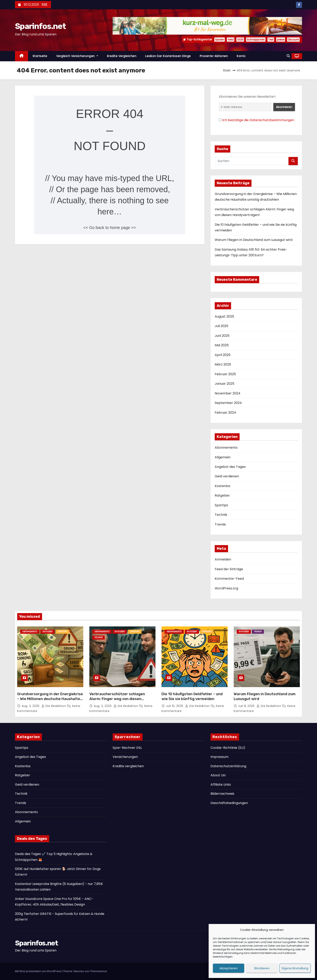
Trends (220, 524)
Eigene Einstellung (295, 968)
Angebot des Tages (230, 467)
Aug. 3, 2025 (31, 706)
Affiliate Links (221, 785)
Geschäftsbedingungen (229, 803)
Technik (221, 515)
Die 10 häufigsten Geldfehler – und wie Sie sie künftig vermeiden (192, 696)
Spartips (221, 505)
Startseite (40, 56)
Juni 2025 (222, 336)
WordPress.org (226, 588)
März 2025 (223, 364)
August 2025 (224, 316)
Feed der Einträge (229, 569)
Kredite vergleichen (122, 56)
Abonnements (226, 448)
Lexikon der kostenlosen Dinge (168, 56)
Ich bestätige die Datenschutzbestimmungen (258, 120)
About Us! (218, 775)
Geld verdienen (227, 476)
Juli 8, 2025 (247, 706)
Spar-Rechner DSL (127, 748)
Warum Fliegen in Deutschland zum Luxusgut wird (254, 240)
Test (271, 40)
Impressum (219, 757)
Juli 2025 (221, 326)
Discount (293, 40)
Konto (241, 56)
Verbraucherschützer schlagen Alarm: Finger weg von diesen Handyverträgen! (117, 699)
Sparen (220, 40)
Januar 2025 (225, 384)
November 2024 (228, 393)
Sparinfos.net (40, 26)
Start (227, 70)
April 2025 (223, 355)
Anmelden (223, 559)
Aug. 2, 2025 (103, 706)
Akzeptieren (229, 968)
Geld (231, 40)
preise (281, 40)
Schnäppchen (256, 40)
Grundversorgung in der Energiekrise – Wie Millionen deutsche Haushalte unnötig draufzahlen (50, 699)
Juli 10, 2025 (175, 706)
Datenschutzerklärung (228, 766)
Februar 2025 (225, 374)
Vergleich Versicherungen (77, 56)
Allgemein (223, 457)
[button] (288, 56)
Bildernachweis (222, 794)
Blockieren (262, 968)
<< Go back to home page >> (110, 228)
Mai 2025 (222, 345)
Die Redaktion (54, 706)
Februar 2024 (225, 413)
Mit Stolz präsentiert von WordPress (38, 971)
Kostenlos (222, 486)
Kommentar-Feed (229, 579)
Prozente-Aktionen (214, 56)
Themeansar (99, 971)
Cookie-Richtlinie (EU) (228, 748)
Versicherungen (125, 757)
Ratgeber (222, 495)
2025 (240, 40)
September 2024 (228, 403)
